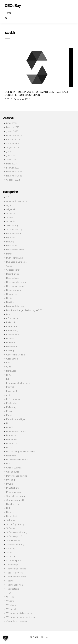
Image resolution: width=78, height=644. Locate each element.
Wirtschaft (11, 609)
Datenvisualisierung (16, 282)
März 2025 (11, 123)
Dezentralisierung (15, 306)
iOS (8, 395)
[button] (6, 638)
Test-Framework (14, 573)
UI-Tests (10, 597)
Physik (9, 484)
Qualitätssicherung (16, 496)
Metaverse (11, 439)
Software (11, 528)
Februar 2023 (13, 168)
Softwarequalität (14, 536)
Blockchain (12, 245)
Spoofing (11, 548)
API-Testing (12, 225)
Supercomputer (14, 560)
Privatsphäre (13, 488)
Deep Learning (13, 290)
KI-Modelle (11, 403)
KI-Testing (11, 407)
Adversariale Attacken (17, 201)
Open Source (13, 472)
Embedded (12, 326)
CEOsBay (43, 637)
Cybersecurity (13, 270)
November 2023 (14, 135)
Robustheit (12, 516)
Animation (11, 221)
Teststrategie (13, 589)
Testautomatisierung (16, 577)
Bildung (10, 242)
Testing (10, 581)
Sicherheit (11, 520)
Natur (9, 447)
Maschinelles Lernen (16, 431)
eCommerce (12, 318)
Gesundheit (12, 359)
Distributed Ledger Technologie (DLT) (24, 310)
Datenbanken (13, 274)
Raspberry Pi (13, 504)
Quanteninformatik (15, 500)
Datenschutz (12, 278)
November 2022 (14, 176)
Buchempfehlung (15, 258)
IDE (8, 379)
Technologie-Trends (16, 569)
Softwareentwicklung (17, 532)
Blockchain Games (15, 250)
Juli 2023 (10, 151)
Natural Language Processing (21, 452)
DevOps (10, 302)
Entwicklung (12, 330)
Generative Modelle (16, 355)
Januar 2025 (12, 131)
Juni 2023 (11, 155)
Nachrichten (12, 443)
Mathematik (12, 435)
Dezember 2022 (14, 172)
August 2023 (13, 147)
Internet (10, 387)
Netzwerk (11, 456)
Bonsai (10, 254)
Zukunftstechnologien (17, 621)
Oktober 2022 (13, 180)
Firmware (11, 342)
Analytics (11, 213)
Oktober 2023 (13, 139)
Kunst (9, 415)
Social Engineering (15, 524)
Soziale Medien (14, 540)
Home (8, 13)
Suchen (8, 18)
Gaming (10, 351)
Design (10, 298)
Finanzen (11, 338)
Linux (9, 423)
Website (10, 601)
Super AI (10, 556)
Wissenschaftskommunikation (21, 617)
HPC (8, 375)
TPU (8, 593)
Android (10, 217)
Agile (9, 205)
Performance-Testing (17, 476)
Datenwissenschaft (16, 286)
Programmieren (14, 492)
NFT (8, 464)
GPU (9, 367)
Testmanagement (15, 585)
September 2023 (14, 143)
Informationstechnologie (18, 383)
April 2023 (11, 160)
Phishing (10, 480)
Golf (8, 363)
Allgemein (11, 209)
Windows (11, 605)
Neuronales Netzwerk (17, 459)
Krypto (9, 411)
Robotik (10, 512)
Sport (9, 552)
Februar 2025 (13, 127)
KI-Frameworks (14, 399)
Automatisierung (14, 229)
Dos (8, 314)
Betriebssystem (14, 233)
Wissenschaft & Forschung (19, 613)
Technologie (12, 565)
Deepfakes (12, 294)
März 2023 (11, 164)
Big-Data (11, 238)
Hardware (11, 371)
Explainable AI (13, 334)
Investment (12, 391)
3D (8, 197)
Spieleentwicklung (15, 544)
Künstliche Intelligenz (16, 419)
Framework (12, 346)
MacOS (10, 427)
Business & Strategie (16, 262)
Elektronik (11, 322)
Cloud (9, 266)
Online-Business (14, 468)
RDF (8, 508)
